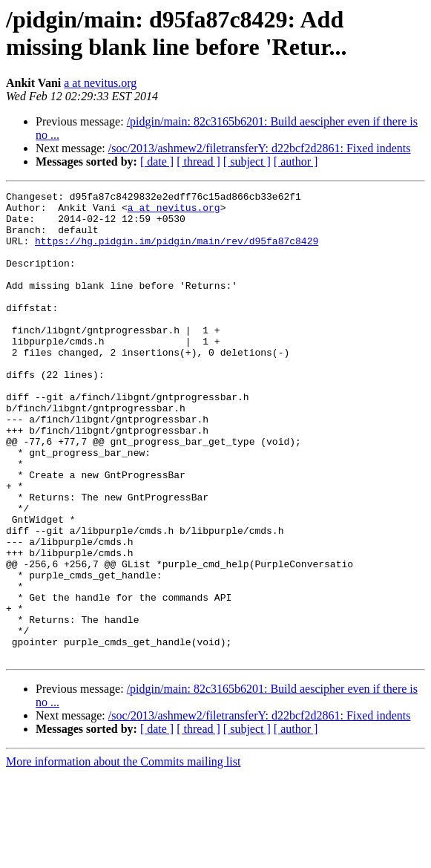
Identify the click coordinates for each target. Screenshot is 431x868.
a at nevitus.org (100, 83)
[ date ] (157, 161)
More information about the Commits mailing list (123, 855)
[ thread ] (198, 161)
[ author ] (296, 161)
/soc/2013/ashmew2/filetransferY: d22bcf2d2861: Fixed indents (260, 148)
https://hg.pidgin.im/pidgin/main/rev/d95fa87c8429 (177, 252)
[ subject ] (247, 161)
